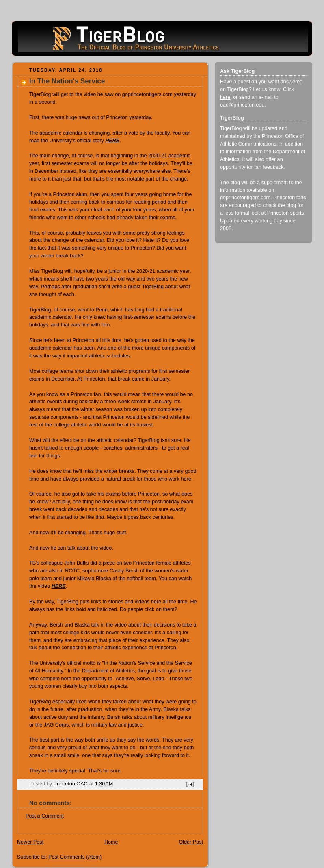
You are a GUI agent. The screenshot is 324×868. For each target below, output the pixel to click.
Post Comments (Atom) (75, 857)
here (225, 97)
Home (111, 842)
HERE (59, 586)
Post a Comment (45, 816)
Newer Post (30, 842)
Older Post (191, 842)
